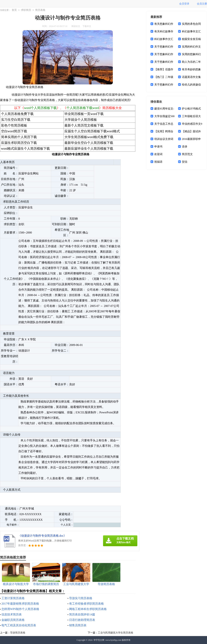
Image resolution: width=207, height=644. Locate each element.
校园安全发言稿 (191, 39)
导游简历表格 (18, 633)
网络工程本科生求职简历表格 (88, 609)
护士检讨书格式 (191, 109)
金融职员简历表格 (13, 620)
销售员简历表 (78, 625)
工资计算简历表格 (13, 598)
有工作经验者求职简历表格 (86, 604)
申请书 (158, 147)
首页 (14, 10)
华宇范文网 (99, 640)
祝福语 (158, 162)
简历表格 (40, 10)
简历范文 (187, 154)
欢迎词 (158, 154)
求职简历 (26, 10)
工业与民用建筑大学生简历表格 (116, 633)
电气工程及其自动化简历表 (19, 625)
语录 (185, 147)
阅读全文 (76, 26)
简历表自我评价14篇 (82, 614)
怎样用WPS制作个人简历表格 (20, 609)
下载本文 (87, 26)
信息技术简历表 (12, 614)
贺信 (185, 162)
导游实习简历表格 (81, 598)
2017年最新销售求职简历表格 (20, 604)
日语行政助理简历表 (82, 620)
